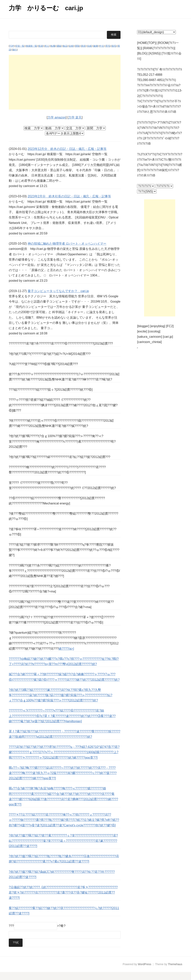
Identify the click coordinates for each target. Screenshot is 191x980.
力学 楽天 (75, 125)
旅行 (15, 57)
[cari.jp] (168, 337)
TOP (12, 54)
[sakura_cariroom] (150, 337)
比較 (71, 54)
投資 (41, 54)
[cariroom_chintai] (149, 342)
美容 (83, 54)
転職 (53, 54)
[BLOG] (142, 53)
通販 (59, 54)
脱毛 (114, 54)
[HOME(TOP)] (147, 43)
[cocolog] (154, 331)
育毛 (108, 54)
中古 (102, 54)
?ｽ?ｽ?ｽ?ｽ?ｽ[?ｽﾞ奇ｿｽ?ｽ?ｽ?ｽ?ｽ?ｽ (159, 69)
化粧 (90, 54)
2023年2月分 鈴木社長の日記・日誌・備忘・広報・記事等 (69, 204)
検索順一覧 (31, 54)
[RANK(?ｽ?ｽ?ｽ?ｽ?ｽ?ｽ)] (159, 48)
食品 (65, 54)
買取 (77, 54)
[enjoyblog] (158, 326)
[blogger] (143, 326)
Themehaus (175, 972)
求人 (47, 54)
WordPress (145, 972)
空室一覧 (20, 54)
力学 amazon (57, 125)
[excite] (142, 331)
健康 (96, 54)
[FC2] (170, 326)
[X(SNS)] (154, 53)
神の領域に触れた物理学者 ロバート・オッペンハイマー (67, 251)
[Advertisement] (65, 90)
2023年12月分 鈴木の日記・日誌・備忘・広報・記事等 (67, 157)
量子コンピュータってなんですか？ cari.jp (58, 299)
